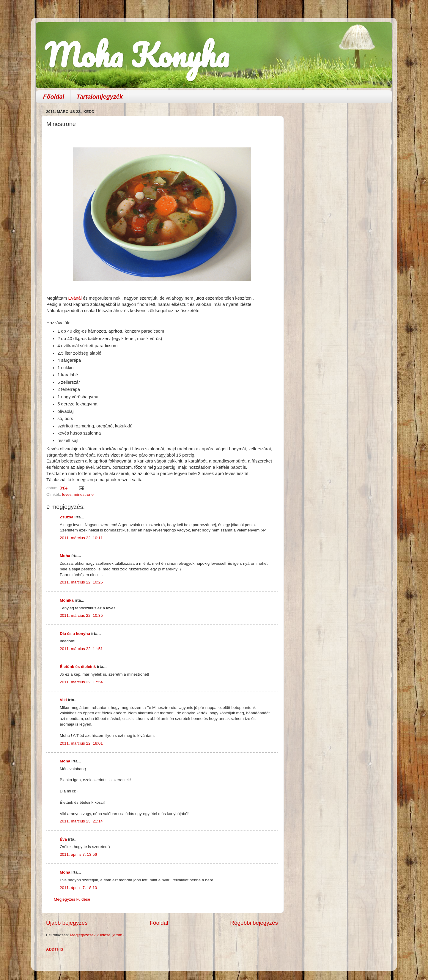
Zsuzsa (67, 517)
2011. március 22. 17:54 (81, 682)
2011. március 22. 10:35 (81, 615)
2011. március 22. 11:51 (81, 649)
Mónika (67, 600)
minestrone (84, 494)
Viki (63, 700)
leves (67, 494)
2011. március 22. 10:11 (81, 538)
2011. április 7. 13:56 (78, 854)
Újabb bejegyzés (67, 923)
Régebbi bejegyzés (254, 923)
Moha (65, 556)
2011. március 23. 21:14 (81, 821)
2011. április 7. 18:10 (78, 888)
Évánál (75, 298)
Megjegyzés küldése (72, 899)
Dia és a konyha (75, 634)
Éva (63, 839)
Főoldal (54, 97)
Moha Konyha (137, 55)
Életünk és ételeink (78, 667)
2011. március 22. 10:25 (81, 582)
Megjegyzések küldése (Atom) (97, 935)
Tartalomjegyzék (100, 97)
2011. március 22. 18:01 (81, 743)
